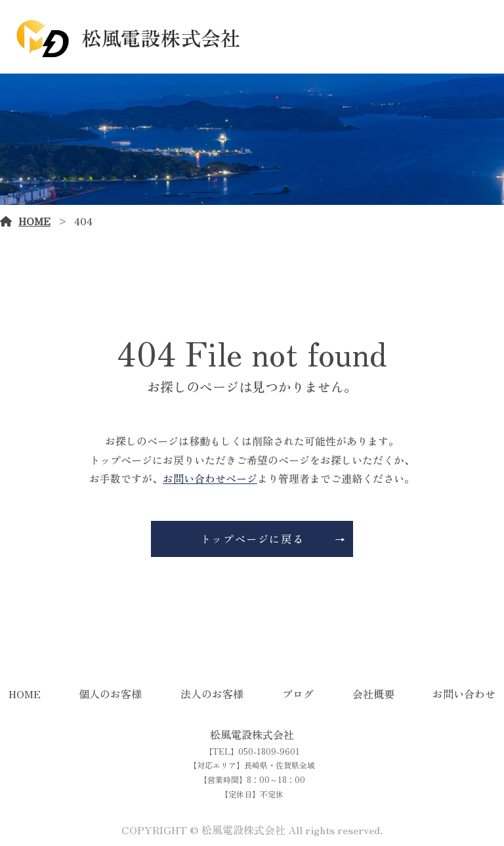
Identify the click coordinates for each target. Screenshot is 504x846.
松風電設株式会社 (252, 734)
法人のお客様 (212, 694)
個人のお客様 (110, 694)
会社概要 (373, 694)
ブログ (298, 694)
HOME (34, 221)
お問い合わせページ (210, 478)
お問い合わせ (464, 694)
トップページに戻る (252, 539)
